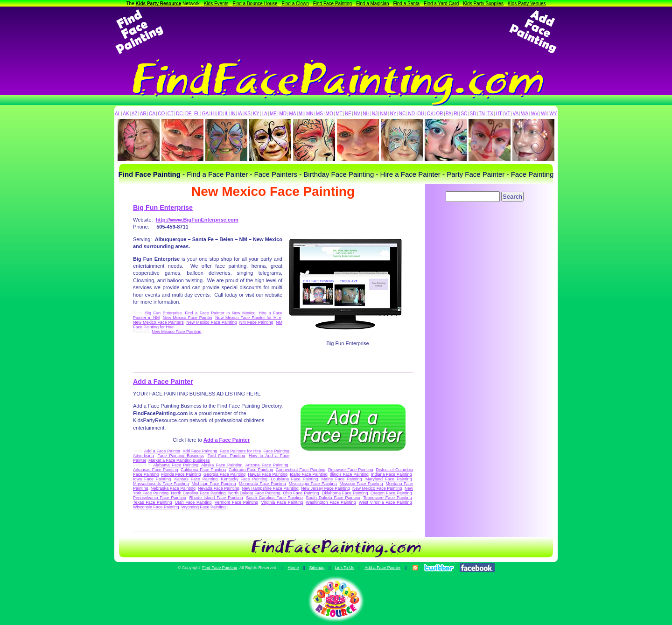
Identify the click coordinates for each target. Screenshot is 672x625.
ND (412, 114)
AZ (135, 114)
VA (516, 114)
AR (143, 114)
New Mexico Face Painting (211, 322)
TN (482, 114)
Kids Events (216, 3)
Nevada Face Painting (219, 488)
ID (220, 114)
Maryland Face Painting (388, 479)
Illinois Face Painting (349, 474)
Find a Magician (373, 3)
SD (473, 114)
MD (283, 114)
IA (240, 114)
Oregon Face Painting (391, 493)
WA (525, 114)
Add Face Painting (200, 451)
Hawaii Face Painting (268, 474)
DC (179, 114)
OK (430, 114)
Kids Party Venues (527, 3)
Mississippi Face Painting (313, 484)
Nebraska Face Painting (173, 488)
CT (171, 114)
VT (507, 114)
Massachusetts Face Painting (161, 484)
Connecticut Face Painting (301, 470)
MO (329, 114)
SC (464, 114)
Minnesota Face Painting (262, 484)
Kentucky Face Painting (244, 479)
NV (357, 114)
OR (440, 114)
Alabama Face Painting (176, 465)
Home (293, 568)
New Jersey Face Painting (325, 488)
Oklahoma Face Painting (345, 493)
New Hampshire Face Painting (270, 488)
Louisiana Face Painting (294, 479)
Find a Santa (406, 3)
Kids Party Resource (159, 3)
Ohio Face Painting (301, 493)
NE (348, 114)
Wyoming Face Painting (204, 507)
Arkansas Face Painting (155, 470)
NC (402, 114)
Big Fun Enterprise (163, 208)
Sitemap (317, 568)
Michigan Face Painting (213, 484)
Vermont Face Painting (236, 502)
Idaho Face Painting (308, 474)
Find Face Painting (332, 3)
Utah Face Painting (193, 502)
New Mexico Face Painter (188, 318)
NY (393, 114)
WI (544, 114)
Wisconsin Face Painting (156, 507)
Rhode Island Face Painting (216, 498)
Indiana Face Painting (391, 474)
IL (227, 114)
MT (339, 114)
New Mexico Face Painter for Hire (248, 318)
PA (449, 114)
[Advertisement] (336, 32)
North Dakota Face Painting (254, 493)
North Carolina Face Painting (199, 493)
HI (213, 114)
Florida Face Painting (181, 474)
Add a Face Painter (163, 382)
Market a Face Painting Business (179, 460)
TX (490, 114)
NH (366, 114)
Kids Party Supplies (483, 3)
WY (553, 114)
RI (456, 114)
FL (197, 114)
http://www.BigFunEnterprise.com (197, 220)
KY (256, 114)
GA (205, 114)
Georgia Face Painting (224, 474)
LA (265, 114)
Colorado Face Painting (251, 470)
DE (189, 114)
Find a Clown (295, 3)
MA (293, 114)
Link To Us (344, 568)
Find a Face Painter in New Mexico (220, 313)
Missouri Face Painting (361, 484)
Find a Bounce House (255, 3)
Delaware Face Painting (351, 470)
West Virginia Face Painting (385, 502)
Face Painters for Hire (241, 451)
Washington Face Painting (331, 502)
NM (384, 114)
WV (535, 114)
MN (310, 114)
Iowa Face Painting (152, 479)
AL (118, 114)
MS (319, 114)
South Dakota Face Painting (333, 498)
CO (161, 114)
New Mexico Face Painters (158, 322)
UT (499, 114)
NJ (375, 114)
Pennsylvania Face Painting (160, 498)
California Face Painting (203, 470)
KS (248, 114)
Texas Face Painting (152, 502)
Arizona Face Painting (267, 465)
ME (273, 114)
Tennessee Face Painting (387, 498)
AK (126, 114)
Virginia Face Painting (282, 502)
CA (152, 114)
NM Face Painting (256, 322)
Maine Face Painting (342, 479)
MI (301, 114)
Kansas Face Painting (196, 479)
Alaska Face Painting (222, 465)
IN (233, 114)
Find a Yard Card (441, 3)
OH (421, 114)
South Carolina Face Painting (274, 498)
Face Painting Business (181, 456)
